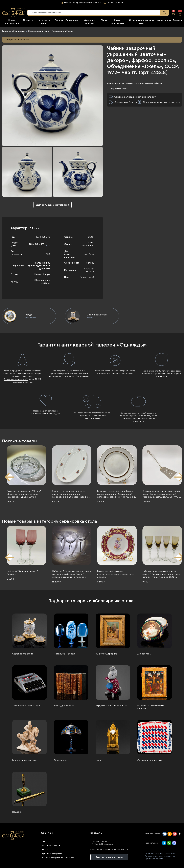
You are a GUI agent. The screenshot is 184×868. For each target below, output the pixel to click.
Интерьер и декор (64, 654)
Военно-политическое (25, 760)
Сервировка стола (38, 31)
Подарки (28, 20)
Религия (59, 20)
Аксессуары (164, 20)
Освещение (72, 20)
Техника (177, 20)
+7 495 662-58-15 (99, 841)
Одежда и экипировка (150, 760)
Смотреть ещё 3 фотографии (52, 205)
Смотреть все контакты (109, 857)
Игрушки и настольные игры (111, 706)
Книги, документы (64, 706)
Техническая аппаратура (26, 706)
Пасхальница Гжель (62, 31)
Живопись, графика (106, 654)
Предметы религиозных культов (151, 707)
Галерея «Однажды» (14, 31)
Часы (104, 20)
